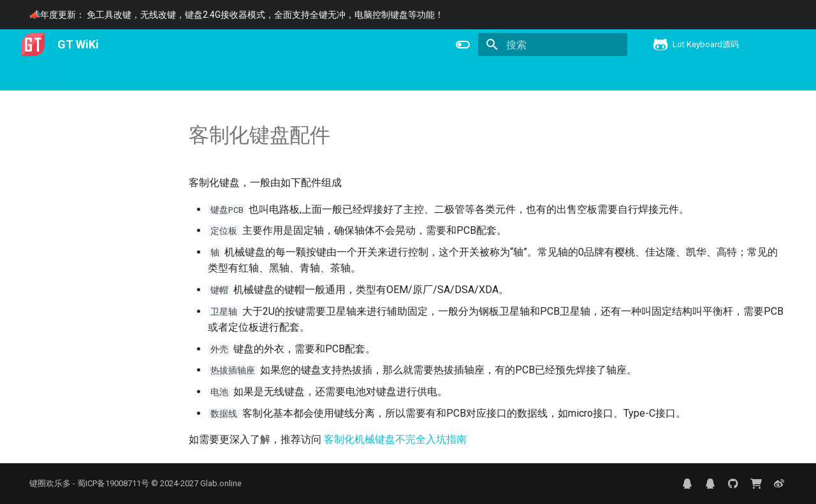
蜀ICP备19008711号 (113, 483)
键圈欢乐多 (50, 483)
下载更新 (182, 76)
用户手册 (80, 76)
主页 (38, 76)
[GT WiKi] (33, 45)
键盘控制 (233, 76)
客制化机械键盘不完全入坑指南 (395, 439)
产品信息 (131, 76)
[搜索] (553, 45)
